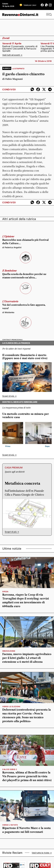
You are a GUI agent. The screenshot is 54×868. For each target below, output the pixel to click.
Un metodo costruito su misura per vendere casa (26, 416)
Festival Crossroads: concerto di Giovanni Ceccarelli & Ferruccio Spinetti (20, 49)
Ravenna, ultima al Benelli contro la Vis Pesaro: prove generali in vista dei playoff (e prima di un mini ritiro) (27, 776)
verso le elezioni (11, 707)
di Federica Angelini (12, 247)
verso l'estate (10, 825)
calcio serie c (10, 769)
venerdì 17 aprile (12, 43)
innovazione (9, 651)
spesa (5, 592)
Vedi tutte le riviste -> (42, 853)
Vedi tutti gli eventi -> (12, 55)
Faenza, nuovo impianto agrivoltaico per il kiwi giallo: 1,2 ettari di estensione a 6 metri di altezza (27, 658)
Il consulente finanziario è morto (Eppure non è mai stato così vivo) (25, 357)
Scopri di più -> (9, 396)
